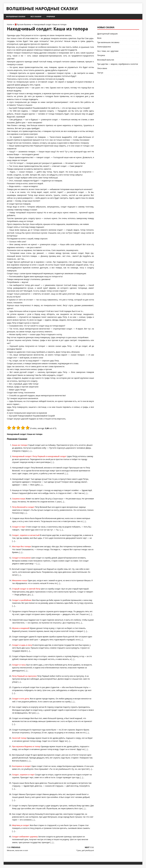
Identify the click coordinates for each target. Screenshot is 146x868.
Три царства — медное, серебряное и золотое (118, 64)
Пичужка (101, 56)
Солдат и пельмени (22, 558)
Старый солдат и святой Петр (26, 589)
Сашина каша (19, 499)
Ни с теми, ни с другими (108, 51)
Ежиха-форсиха (104, 47)
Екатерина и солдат (22, 766)
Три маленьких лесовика (108, 42)
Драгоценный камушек (107, 34)
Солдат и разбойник (22, 600)
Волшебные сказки (16, 17)
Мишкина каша (20, 581)
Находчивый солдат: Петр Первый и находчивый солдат (39, 456)
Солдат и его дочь (21, 699)
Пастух (100, 73)
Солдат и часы (19, 665)
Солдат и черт (19, 527)
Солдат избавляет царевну (25, 837)
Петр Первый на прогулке (25, 676)
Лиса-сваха (102, 69)
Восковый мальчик (106, 60)
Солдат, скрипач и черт (23, 775)
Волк (99, 38)
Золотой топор (19, 738)
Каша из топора (20, 445)
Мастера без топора (22, 547)
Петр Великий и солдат (23, 507)
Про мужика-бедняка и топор (26, 747)
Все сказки (37, 17)
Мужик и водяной (21, 628)
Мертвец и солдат (21, 825)
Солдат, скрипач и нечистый (26, 535)
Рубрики (53, 17)
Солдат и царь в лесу (22, 645)
